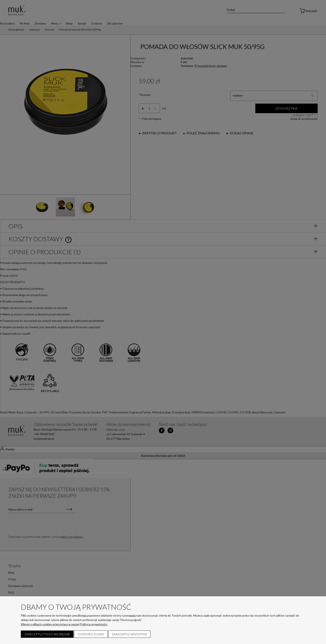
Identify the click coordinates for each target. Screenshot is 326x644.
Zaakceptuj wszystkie (129, 634)
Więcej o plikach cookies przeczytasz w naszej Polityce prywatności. (64, 624)
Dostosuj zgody (91, 634)
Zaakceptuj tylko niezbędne (47, 634)
